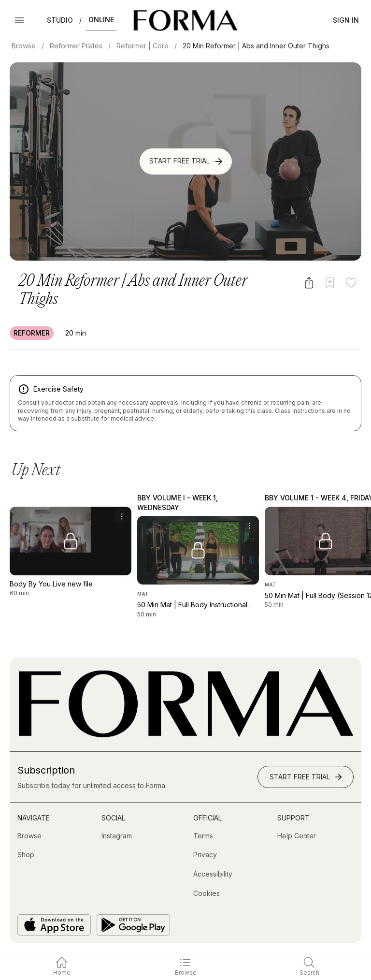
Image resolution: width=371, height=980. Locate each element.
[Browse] (29, 836)
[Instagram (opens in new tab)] (117, 836)
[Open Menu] (19, 20)
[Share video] (309, 283)
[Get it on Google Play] (133, 925)
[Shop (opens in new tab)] (26, 855)
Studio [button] (60, 20)
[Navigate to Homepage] (185, 20)
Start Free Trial (187, 161)
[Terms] (203, 836)
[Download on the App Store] (54, 925)
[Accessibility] (213, 874)
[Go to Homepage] (185, 735)
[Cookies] (207, 893)
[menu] (122, 516)
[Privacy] (205, 855)
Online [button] (101, 20)
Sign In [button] (346, 20)
